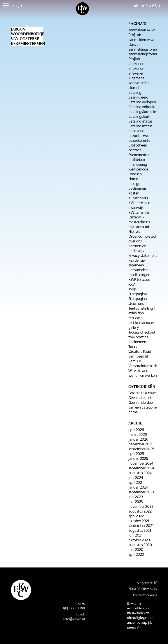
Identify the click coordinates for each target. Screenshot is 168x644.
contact (135, 150)
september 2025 (141, 449)
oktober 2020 (139, 540)
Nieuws (134, 231)
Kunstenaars (138, 198)
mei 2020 (136, 549)
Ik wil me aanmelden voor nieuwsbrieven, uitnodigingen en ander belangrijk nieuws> (140, 615)
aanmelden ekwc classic (142, 42)
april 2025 (136, 453)
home (133, 412)
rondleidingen (139, 274)
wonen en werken (143, 375)
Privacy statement (143, 255)
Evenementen (139, 155)
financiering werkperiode (138, 167)
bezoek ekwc (139, 135)
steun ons (136, 303)
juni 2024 (136, 477)
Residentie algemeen (136, 262)
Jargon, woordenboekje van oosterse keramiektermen (28, 36)
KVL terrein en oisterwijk (139, 205)
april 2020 (136, 554)
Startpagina (138, 294)
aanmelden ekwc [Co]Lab (142, 32)
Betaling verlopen (142, 102)
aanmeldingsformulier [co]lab (146, 56)
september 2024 (141, 468)
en (15, 5)
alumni (134, 87)
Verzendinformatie (143, 366)
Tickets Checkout (142, 332)
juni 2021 (136, 535)
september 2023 (141, 492)
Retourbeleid (138, 270)
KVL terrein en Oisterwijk (139, 215)
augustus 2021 (140, 530)
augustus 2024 (140, 473)
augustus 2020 (140, 545)
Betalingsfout (139, 116)
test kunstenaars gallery (141, 325)
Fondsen (135, 174)
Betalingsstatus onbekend (140, 128)
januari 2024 (138, 487)
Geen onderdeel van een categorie (143, 405)
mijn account (139, 227)
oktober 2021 (139, 521)
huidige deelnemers (137, 186)
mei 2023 (136, 501)
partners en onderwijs (137, 248)
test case (135, 318)
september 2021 (141, 525)
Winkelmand (138, 370)
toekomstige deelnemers (138, 339)
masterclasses (139, 222)
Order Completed (142, 236)
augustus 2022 (140, 511)
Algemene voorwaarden (139, 80)
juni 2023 (136, 497)
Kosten (134, 193)
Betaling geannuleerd (138, 95)
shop (132, 289)
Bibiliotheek (138, 145)
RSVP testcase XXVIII (139, 282)
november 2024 (141, 463)
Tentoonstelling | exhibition (142, 310)
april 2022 (136, 516)
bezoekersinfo (139, 140)
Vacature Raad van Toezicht (140, 354)
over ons (135, 241)
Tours (133, 346)
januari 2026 (138, 439)
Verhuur (135, 361)
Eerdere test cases (142, 393)
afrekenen (136, 63)
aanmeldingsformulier (146, 49)
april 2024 (136, 482)
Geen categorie (140, 397)
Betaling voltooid (142, 107)
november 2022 (141, 506)
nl (23, 5)
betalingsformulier (143, 111)
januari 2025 (138, 458)
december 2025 (141, 444)
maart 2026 (138, 434)
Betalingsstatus (140, 121)
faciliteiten (137, 159)
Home (133, 179)
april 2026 (136, 429)
